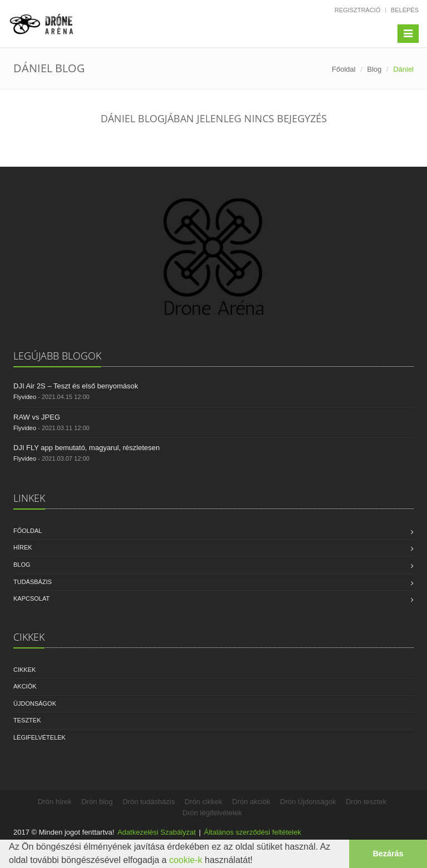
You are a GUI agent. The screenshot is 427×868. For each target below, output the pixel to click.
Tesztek (27, 720)
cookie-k (186, 860)
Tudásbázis (33, 582)
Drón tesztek (366, 802)
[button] (257, 861)
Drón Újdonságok (308, 802)
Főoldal (344, 69)
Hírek (23, 547)
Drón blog (97, 802)
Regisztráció (358, 10)
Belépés (405, 10)
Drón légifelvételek (212, 813)
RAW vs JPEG (37, 417)
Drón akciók (252, 802)
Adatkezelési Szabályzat (157, 832)
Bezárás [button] (388, 854)
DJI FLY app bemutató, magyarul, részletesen (86, 448)
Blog (374, 69)
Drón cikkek (203, 802)
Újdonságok (35, 704)
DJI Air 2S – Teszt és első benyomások (76, 386)
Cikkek (24, 670)
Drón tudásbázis (148, 802)
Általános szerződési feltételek (253, 832)
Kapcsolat (31, 598)
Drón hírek (55, 802)
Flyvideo (25, 397)
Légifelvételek (39, 737)
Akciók (25, 686)
